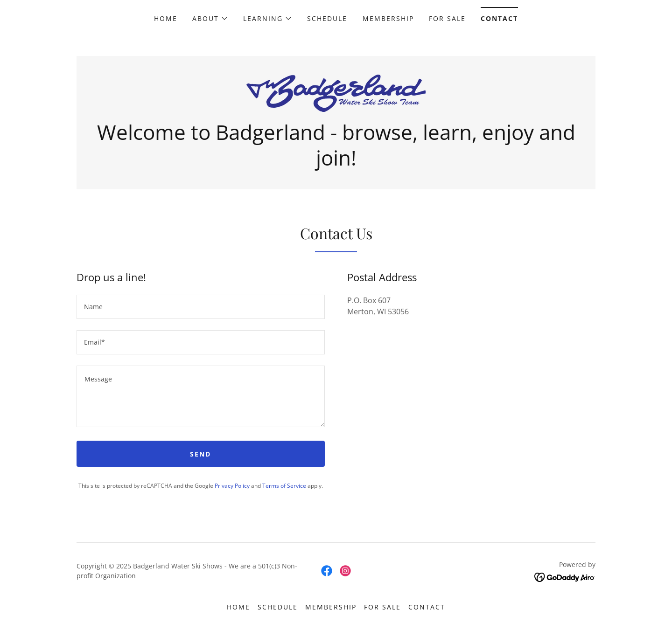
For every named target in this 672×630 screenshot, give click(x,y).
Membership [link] (388, 18)
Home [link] (166, 18)
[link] (336, 92)
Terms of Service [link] (284, 486)
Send (200, 454)
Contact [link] (499, 18)
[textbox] (201, 307)
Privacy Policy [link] (232, 486)
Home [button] (238, 607)
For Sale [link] (447, 18)
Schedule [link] (327, 18)
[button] (210, 19)
